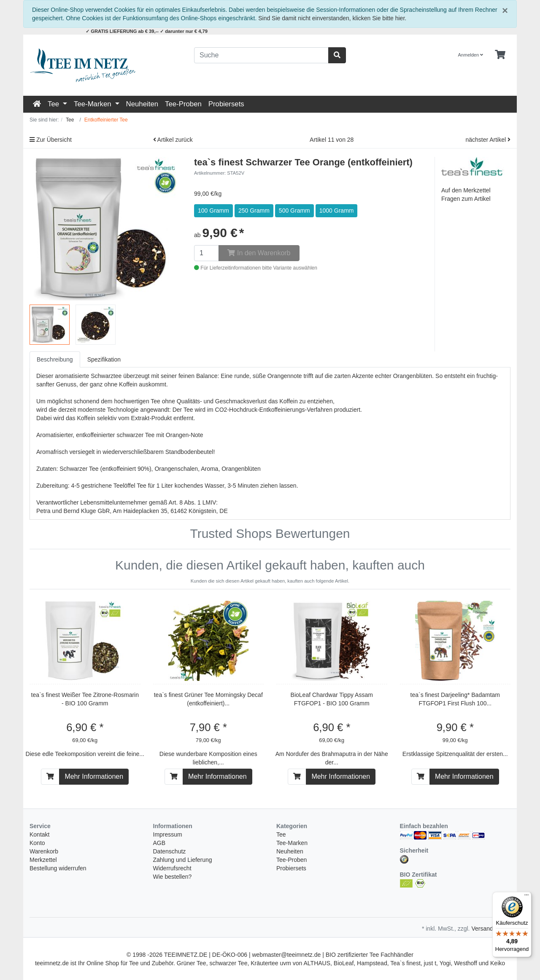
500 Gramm (294, 211)
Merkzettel (43, 860)
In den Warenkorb (259, 253)
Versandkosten (491, 929)
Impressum (168, 834)
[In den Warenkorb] (50, 777)
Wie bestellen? (173, 877)
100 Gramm (213, 211)
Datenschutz (170, 851)
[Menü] (526, 897)
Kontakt (39, 834)
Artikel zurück (173, 140)
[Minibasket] (500, 55)
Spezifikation (104, 359)
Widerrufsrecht (172, 868)
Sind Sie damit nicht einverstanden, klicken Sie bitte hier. (332, 18)
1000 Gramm (337, 211)
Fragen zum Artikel (466, 199)
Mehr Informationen (94, 776)
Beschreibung (55, 359)
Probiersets (226, 104)
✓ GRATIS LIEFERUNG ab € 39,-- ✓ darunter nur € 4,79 (147, 31)
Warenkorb (44, 851)
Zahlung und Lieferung (183, 860)
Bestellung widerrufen (58, 868)
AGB (159, 843)
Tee (54, 104)
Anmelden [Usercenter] (471, 55)
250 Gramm (254, 211)
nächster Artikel (488, 140)
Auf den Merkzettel (466, 190)
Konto (37, 843)
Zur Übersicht (51, 140)
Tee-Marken (93, 104)
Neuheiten (142, 104)
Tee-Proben (183, 104)
